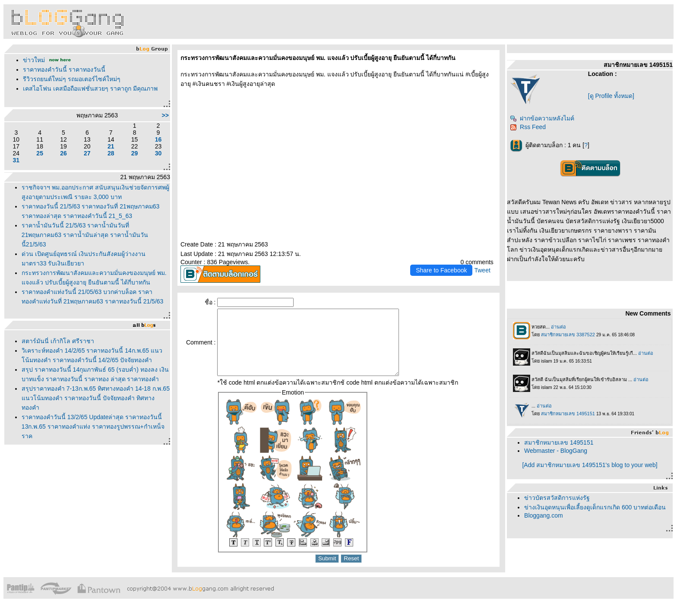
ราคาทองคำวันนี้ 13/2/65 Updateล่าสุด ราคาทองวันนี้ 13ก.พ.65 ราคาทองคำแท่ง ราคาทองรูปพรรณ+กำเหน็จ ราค (93, 426)
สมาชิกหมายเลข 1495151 (559, 442)
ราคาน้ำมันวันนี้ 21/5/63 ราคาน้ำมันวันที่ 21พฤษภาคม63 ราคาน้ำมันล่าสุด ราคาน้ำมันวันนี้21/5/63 (85, 235)
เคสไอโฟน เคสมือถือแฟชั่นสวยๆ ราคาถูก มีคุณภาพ (90, 88)
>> (165, 115)
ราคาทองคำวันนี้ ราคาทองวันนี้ (64, 69)
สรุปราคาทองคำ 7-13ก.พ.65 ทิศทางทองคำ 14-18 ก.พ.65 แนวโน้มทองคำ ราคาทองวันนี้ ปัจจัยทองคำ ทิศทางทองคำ (96, 398)
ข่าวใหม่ (34, 60)
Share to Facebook (441, 270)
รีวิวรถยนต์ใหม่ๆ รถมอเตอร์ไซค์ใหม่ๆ (72, 79)
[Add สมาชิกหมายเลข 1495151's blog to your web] (590, 465)
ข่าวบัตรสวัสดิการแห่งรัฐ (557, 498)
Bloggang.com (544, 515)
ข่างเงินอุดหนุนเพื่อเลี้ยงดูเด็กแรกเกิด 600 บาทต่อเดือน (595, 507)
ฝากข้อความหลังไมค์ (542, 118)
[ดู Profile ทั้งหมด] (611, 96)
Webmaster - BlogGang (556, 451)
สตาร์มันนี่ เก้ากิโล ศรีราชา (58, 341)
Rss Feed (528, 127)
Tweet (482, 270)
